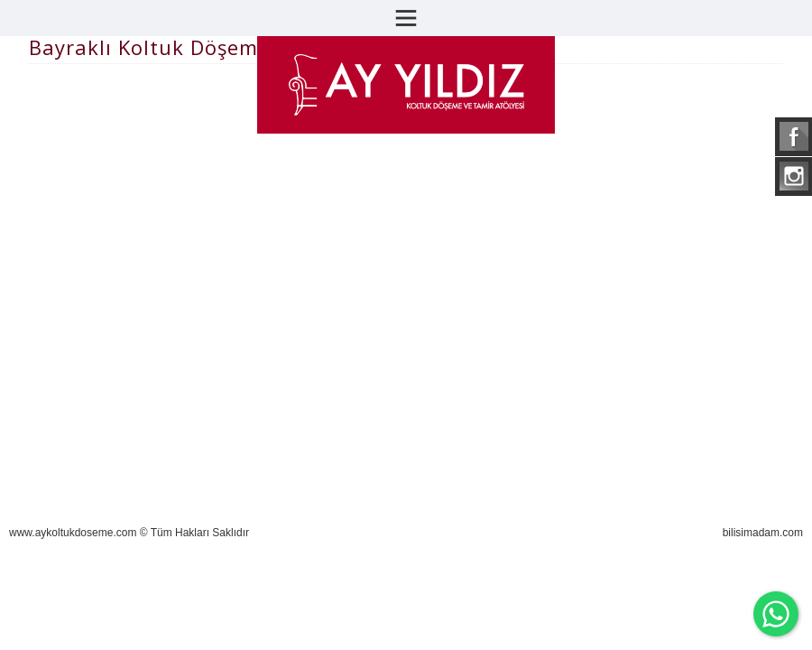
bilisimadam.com (763, 533)
